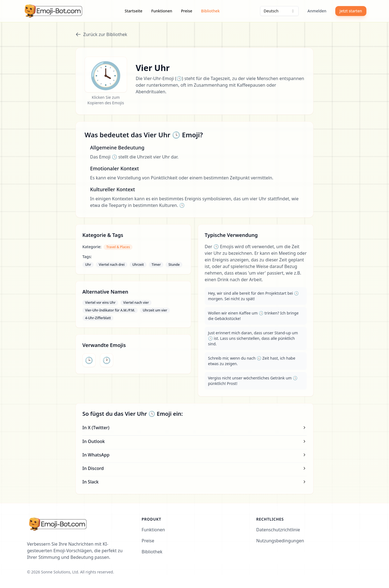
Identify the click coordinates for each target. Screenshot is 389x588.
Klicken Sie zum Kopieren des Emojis (106, 100)
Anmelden (317, 11)
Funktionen (162, 11)
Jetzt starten (351, 11)
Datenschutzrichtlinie (278, 530)
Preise (187, 11)
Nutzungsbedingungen (280, 541)
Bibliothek (210, 11)
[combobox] (279, 11)
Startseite (134, 11)
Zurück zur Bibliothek (101, 34)
